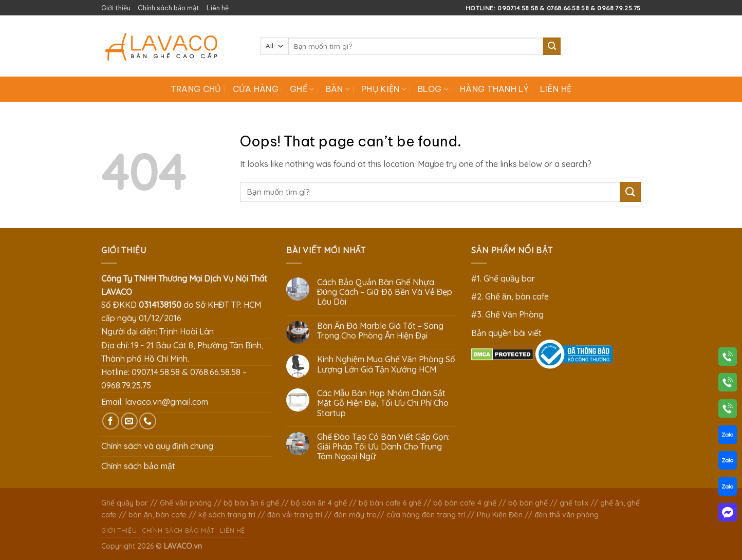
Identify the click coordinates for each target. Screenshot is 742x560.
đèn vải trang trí (295, 515)
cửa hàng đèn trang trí (426, 515)
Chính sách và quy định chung (157, 446)
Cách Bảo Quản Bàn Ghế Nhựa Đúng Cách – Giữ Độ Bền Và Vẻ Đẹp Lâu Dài (385, 292)
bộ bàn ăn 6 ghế (251, 503)
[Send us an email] (129, 421)
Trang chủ (196, 89)
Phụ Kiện (384, 89)
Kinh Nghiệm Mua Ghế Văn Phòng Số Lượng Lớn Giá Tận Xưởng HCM (386, 364)
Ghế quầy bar (125, 503)
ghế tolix (574, 503)
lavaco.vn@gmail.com (166, 402)
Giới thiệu (116, 8)
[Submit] (552, 46)
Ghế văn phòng (186, 503)
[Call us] (148, 421)
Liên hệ (218, 8)
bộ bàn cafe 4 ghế (465, 503)
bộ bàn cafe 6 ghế (390, 503)
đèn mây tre (355, 515)
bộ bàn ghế (528, 503)
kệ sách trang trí (227, 515)
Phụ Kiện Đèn (500, 515)
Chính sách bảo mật (169, 8)
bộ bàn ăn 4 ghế (319, 503)
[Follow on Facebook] (111, 421)
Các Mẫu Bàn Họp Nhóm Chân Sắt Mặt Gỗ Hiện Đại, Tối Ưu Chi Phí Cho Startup (383, 403)
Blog (433, 89)
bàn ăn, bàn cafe (157, 515)
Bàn (338, 89)
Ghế (302, 89)
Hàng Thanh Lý (494, 89)
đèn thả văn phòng (567, 515)
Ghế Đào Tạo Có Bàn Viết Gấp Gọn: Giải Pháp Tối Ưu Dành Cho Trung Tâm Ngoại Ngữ (384, 447)
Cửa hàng (256, 89)
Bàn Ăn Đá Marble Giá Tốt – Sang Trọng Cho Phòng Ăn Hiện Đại (380, 331)
